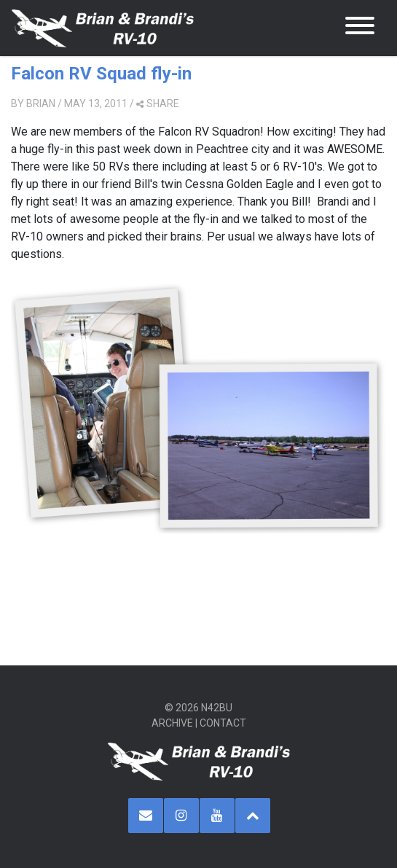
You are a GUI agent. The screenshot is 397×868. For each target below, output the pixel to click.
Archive (172, 723)
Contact (223, 723)
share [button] (158, 103)
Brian (41, 103)
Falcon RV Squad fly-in (101, 74)
